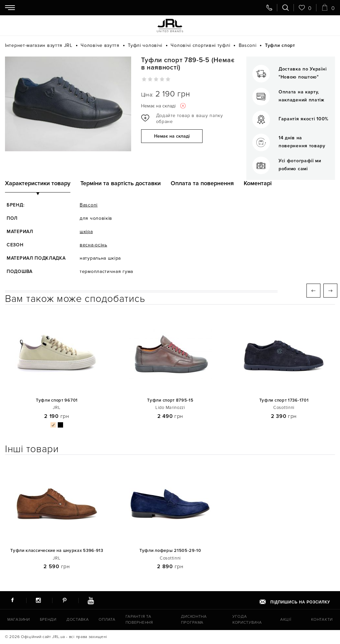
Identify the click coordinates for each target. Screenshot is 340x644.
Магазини (19, 620)
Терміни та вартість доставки (121, 183)
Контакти (322, 620)
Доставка (78, 620)
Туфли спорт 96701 (57, 400)
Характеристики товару (38, 183)
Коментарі (258, 183)
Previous (313, 291)
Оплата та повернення (202, 183)
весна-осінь (93, 245)
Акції (286, 620)
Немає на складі (172, 136)
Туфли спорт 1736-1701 (284, 400)
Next (330, 291)
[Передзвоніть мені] (269, 8)
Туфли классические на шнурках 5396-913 (57, 551)
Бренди (48, 620)
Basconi (89, 205)
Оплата (107, 620)
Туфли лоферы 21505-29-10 (170, 551)
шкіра (86, 232)
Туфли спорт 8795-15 (170, 400)
